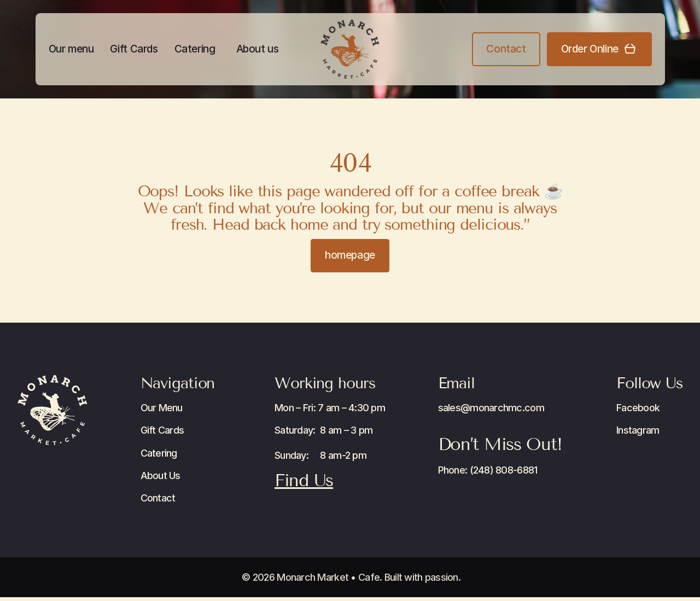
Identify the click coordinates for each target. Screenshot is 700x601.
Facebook (638, 408)
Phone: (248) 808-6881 (488, 470)
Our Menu (162, 408)
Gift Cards (134, 49)
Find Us (304, 480)
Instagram (638, 430)
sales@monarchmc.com (491, 408)
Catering (195, 49)
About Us (161, 475)
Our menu (71, 49)
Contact (158, 498)
